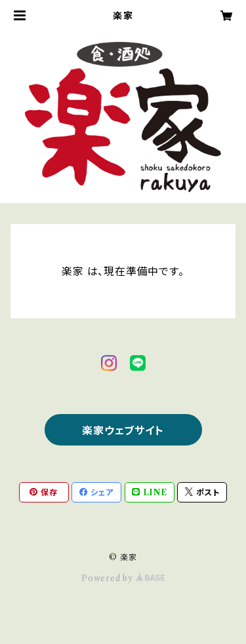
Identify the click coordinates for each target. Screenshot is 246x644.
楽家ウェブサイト (123, 430)
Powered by (123, 578)
